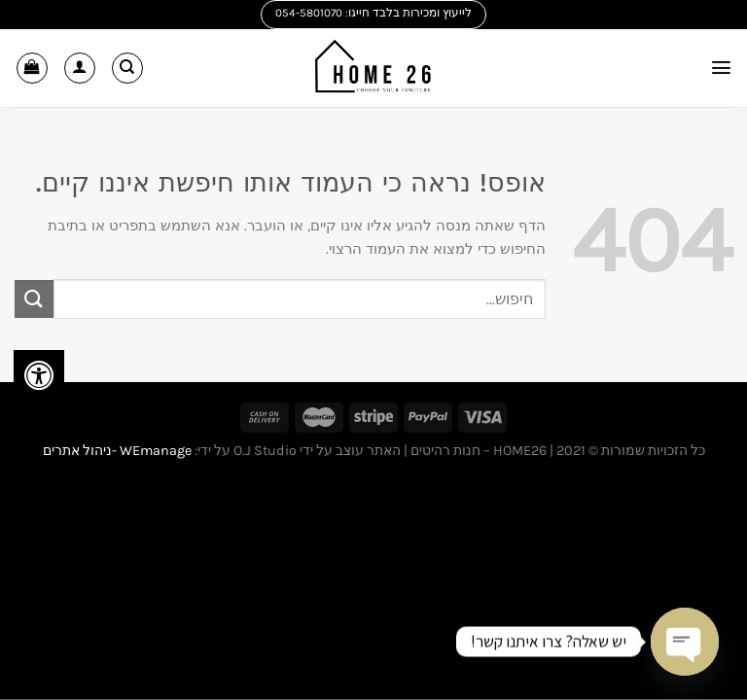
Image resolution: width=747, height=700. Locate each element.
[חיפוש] (127, 68)
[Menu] (721, 68)
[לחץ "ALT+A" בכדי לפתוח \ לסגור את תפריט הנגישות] (39, 375)
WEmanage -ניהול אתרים (117, 451)
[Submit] (34, 299)
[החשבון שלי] (80, 68)
